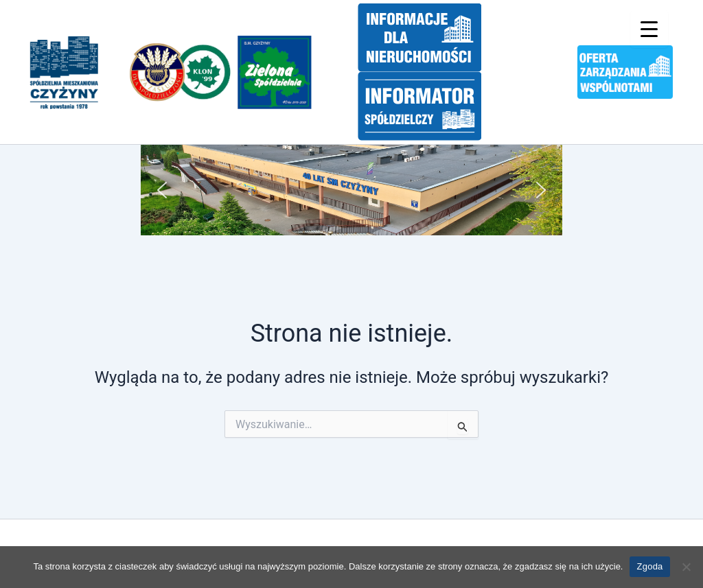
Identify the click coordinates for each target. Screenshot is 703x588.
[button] (162, 190)
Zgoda (649, 566)
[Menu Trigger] (649, 29)
